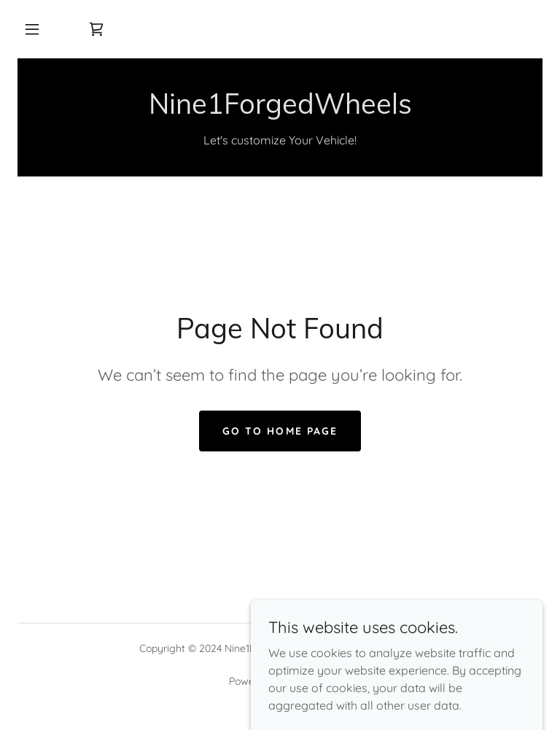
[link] (96, 29)
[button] (32, 29)
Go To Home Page (280, 431)
